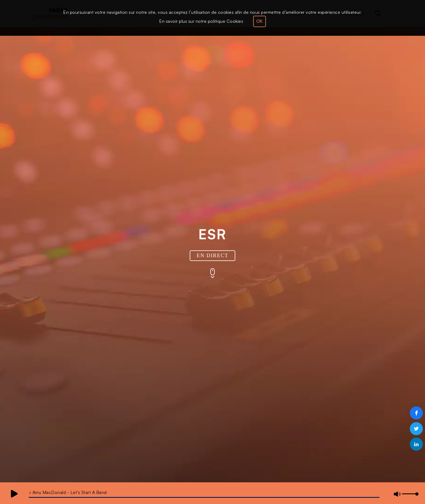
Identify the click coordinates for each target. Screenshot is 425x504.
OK (260, 21)
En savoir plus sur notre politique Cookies (201, 21)
